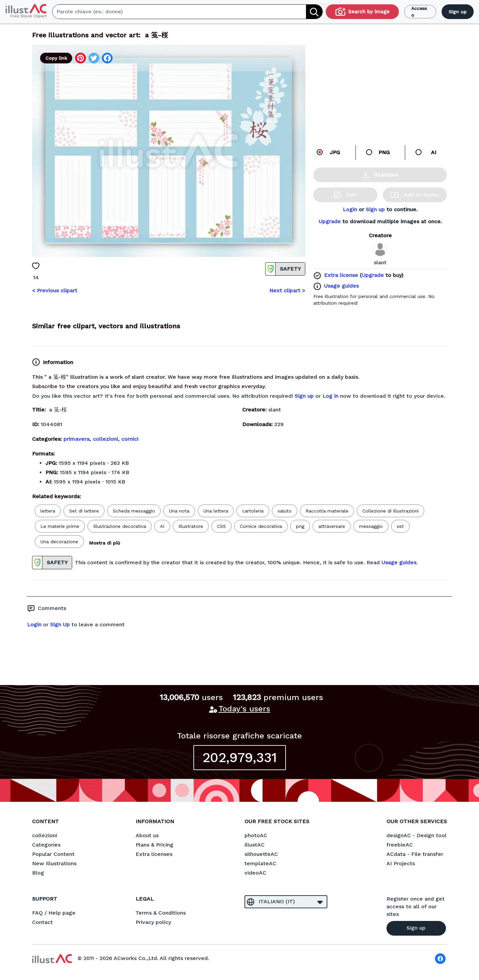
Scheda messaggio (134, 511)
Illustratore (191, 526)
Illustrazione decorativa (120, 526)
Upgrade (330, 221)
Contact (42, 922)
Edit (345, 195)
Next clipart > (287, 290)
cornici (130, 439)
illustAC (255, 845)
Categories (46, 845)
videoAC (255, 873)
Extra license (341, 275)
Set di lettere (84, 511)
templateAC (260, 863)
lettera (48, 511)
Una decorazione (59, 542)
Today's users (244, 709)
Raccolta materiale (327, 511)
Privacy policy (153, 922)
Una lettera (216, 511)
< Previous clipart (55, 290)
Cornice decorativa (261, 526)
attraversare (332, 526)
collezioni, (107, 439)
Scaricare (380, 175)
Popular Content (53, 854)
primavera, (78, 439)
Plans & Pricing (154, 845)
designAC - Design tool (417, 835)
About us (147, 835)
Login (350, 209)
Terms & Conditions (161, 913)
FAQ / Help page (54, 913)
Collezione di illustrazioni (390, 511)
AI (162, 526)
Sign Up (60, 624)
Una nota (179, 511)
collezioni (45, 835)
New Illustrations (54, 863)
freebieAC (400, 845)
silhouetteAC (261, 854)
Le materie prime (60, 526)
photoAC (256, 835)
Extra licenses (154, 854)
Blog (38, 873)
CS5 (221, 526)
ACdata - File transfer (415, 854)
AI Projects (401, 863)
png (300, 526)
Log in (330, 396)
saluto (285, 511)
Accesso (419, 12)
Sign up (458, 12)
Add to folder (415, 195)
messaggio (371, 526)
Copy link (56, 58)
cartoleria (253, 511)
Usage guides (341, 286)
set (400, 526)
